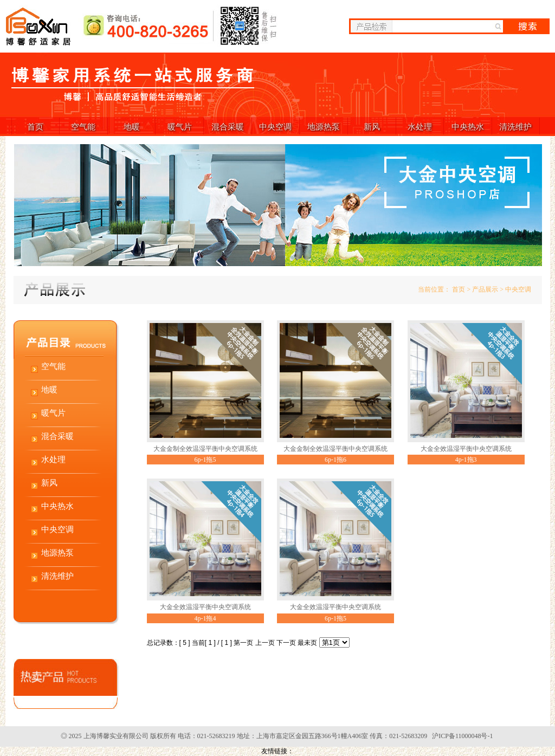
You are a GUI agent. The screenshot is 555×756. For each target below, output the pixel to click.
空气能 (83, 127)
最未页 (307, 643)
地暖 (132, 127)
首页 (35, 127)
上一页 (265, 643)
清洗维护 (515, 127)
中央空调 (275, 127)
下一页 (286, 643)
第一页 (243, 643)
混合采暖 (228, 127)
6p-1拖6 (335, 460)
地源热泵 (324, 127)
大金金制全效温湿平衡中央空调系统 (205, 449)
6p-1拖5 (205, 460)
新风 (372, 127)
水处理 (420, 127)
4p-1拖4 (205, 618)
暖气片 (180, 127)
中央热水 (468, 127)
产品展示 (485, 289)
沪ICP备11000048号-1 (462, 736)
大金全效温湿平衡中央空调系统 (466, 449)
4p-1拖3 (466, 460)
